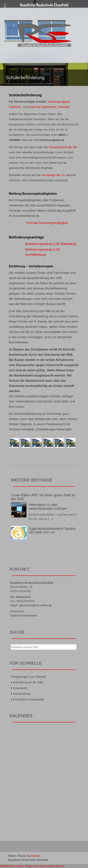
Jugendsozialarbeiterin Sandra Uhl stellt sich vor (52, 531)
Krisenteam (20, 688)
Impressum (17, 611)
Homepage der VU (53, 175)
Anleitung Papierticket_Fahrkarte (49, 107)
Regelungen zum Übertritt (29, 677)
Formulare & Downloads (28, 699)
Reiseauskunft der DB (63, 147)
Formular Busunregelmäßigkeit (47, 223)
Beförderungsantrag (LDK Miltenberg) (51, 244)
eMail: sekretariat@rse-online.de (31, 605)
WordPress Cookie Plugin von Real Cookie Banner (32, 866)
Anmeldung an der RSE (28, 682)
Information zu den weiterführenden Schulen (48, 507)
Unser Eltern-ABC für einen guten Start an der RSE (43, 497)
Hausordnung (22, 694)
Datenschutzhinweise (24, 615)
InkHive (36, 856)
